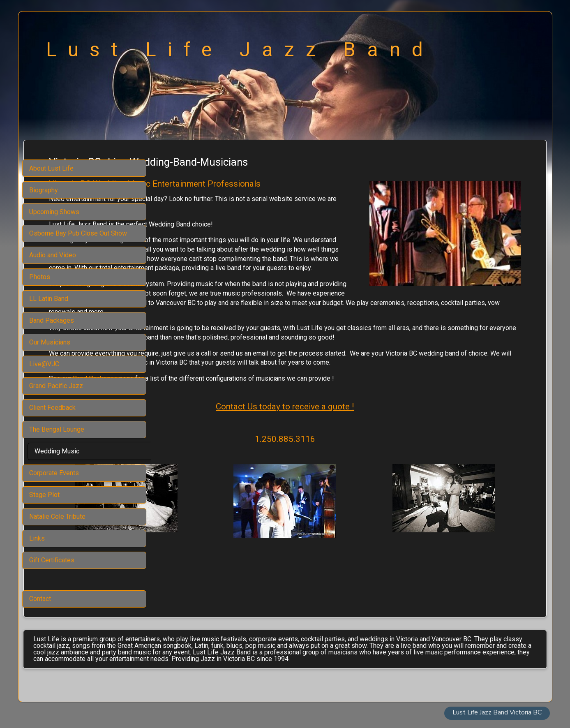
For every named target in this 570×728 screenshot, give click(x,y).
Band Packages (222, 406)
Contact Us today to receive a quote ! (348, 434)
